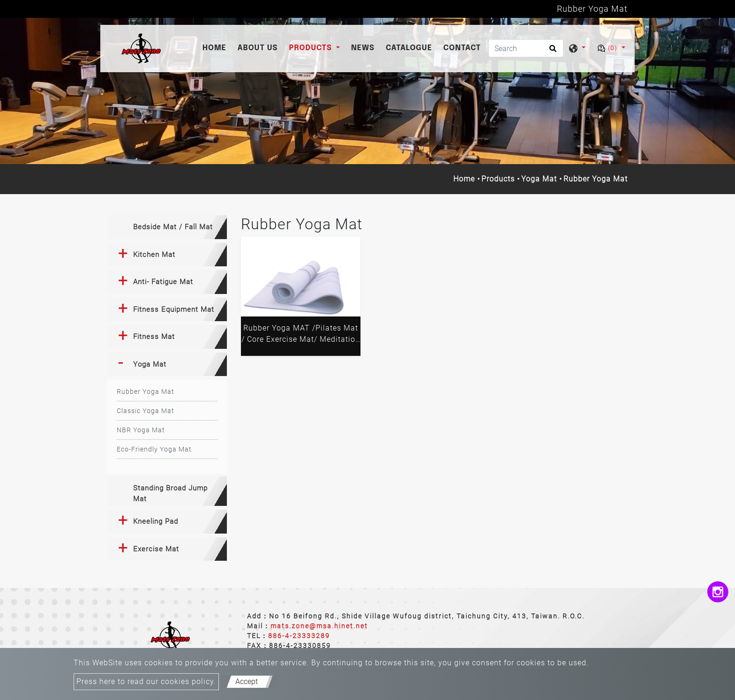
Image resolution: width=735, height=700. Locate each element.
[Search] (526, 48)
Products (498, 179)
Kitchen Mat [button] (154, 255)
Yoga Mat (539, 179)
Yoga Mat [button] (150, 364)
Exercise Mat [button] (156, 549)
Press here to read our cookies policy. (146, 681)
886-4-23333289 (299, 636)
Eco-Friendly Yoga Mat (154, 449)
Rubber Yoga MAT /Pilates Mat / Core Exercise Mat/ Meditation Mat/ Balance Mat (301, 335)
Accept (247, 681)
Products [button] (312, 48)
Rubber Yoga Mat (146, 391)
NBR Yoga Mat (141, 430)
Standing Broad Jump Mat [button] (170, 493)
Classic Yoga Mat (146, 411)
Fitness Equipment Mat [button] (174, 309)
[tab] (167, 227)
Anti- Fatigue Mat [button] (163, 282)
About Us (258, 48)
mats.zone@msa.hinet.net (319, 626)
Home (216, 47)
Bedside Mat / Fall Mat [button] (173, 227)
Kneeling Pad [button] (156, 521)
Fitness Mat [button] (154, 337)
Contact (462, 48)
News (363, 48)
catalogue (409, 48)
